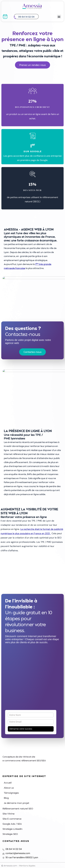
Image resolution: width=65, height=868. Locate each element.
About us (9, 788)
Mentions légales (27, 866)
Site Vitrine (9, 814)
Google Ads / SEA (12, 824)
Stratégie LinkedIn (12, 829)
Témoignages (11, 793)
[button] (59, 17)
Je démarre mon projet (17, 803)
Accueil (8, 782)
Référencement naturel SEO (18, 808)
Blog (6, 798)
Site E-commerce (12, 819)
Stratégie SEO (10, 834)
